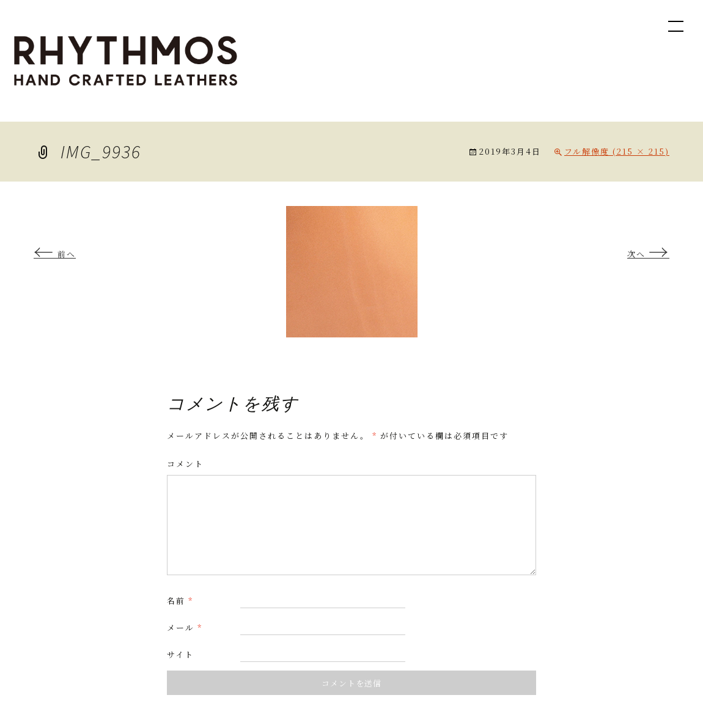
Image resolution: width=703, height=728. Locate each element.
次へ (648, 254)
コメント (185, 464)
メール (185, 627)
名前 (180, 601)
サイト (180, 654)
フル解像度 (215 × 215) (617, 151)
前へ (55, 254)
